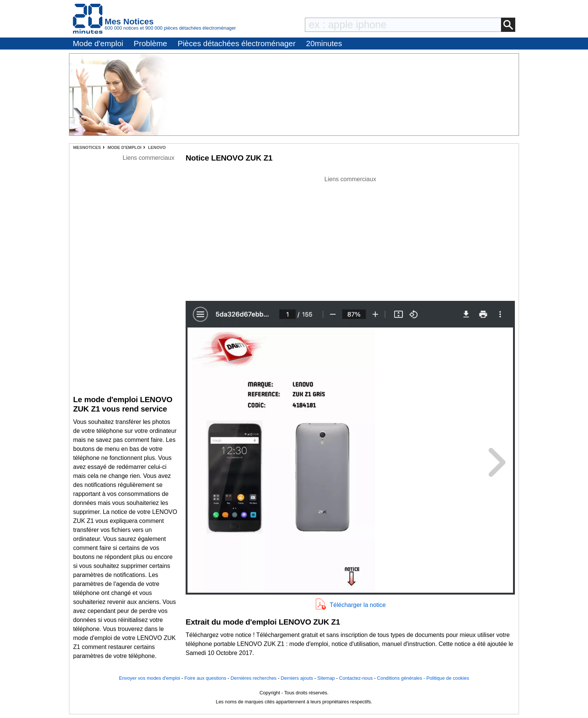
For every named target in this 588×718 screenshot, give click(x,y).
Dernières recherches (253, 678)
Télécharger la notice (358, 605)
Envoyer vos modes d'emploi (149, 678)
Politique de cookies (448, 678)
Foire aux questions (205, 678)
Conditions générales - (402, 678)
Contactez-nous (356, 678)
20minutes (324, 43)
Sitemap (326, 678)
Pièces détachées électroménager (237, 43)
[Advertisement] (350, 236)
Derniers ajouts (297, 678)
